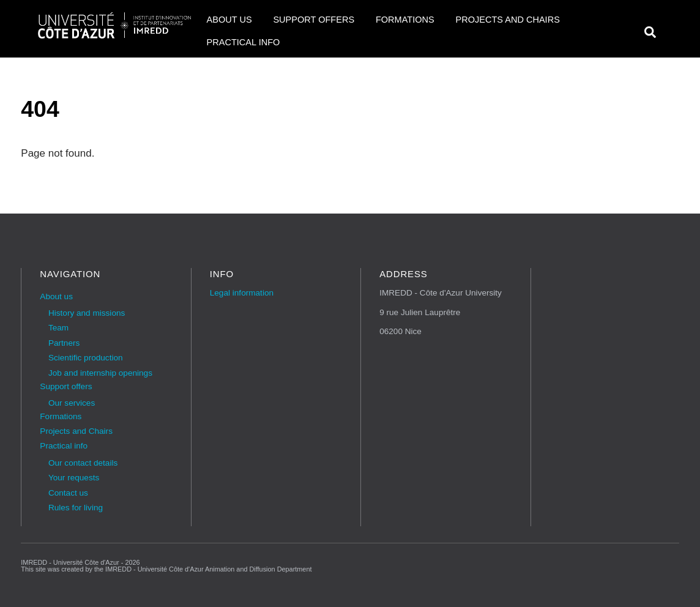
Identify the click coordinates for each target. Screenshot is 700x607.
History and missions (87, 313)
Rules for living (76, 508)
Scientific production (86, 358)
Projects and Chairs (507, 20)
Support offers (314, 20)
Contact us (68, 493)
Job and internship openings (100, 373)
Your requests (74, 478)
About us (229, 20)
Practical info (244, 42)
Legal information (242, 293)
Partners (64, 343)
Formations (405, 20)
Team (58, 328)
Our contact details (83, 463)
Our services (72, 403)
